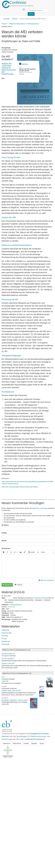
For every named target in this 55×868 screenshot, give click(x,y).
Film (3, 639)
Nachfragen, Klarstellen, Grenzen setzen (15, 700)
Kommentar (6, 548)
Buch (3, 636)
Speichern (7, 585)
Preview (18, 585)
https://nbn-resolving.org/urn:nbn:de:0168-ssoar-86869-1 (20, 487)
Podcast (4, 644)
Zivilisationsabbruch (8, 654)
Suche (42, 743)
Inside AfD (5, 681)
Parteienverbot (9, 602)
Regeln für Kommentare (40, 508)
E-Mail (4, 533)
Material (15, 19)
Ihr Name (5, 525)
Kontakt (26, 743)
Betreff (4, 541)
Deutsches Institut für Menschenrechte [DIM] (21, 600)
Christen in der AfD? (8, 663)
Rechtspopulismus (33, 24)
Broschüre (5, 633)
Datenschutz (17, 743)
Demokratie (47, 600)
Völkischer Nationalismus (17, 24)
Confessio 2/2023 (40, 598)
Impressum (7, 743)
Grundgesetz (38, 600)
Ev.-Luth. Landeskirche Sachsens (31, 739)
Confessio (18, 2)
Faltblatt (4, 630)
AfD (6, 600)
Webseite (5, 641)
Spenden (34, 743)
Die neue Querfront (8, 659)
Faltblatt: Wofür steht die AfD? (11, 691)
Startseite (6, 19)
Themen (4, 24)
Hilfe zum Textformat (46, 580)
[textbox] (28, 566)
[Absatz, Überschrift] (47, 552)
